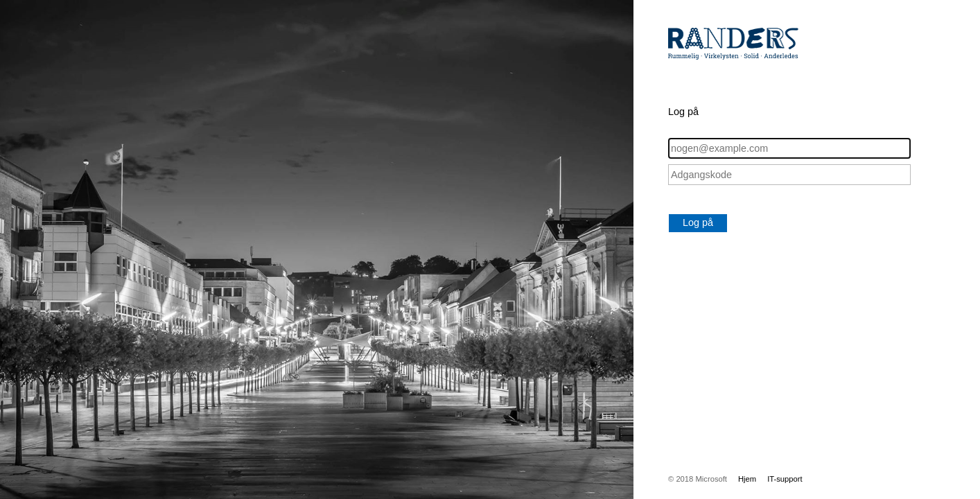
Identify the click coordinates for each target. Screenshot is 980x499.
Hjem (747, 479)
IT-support (785, 479)
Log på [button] (698, 222)
